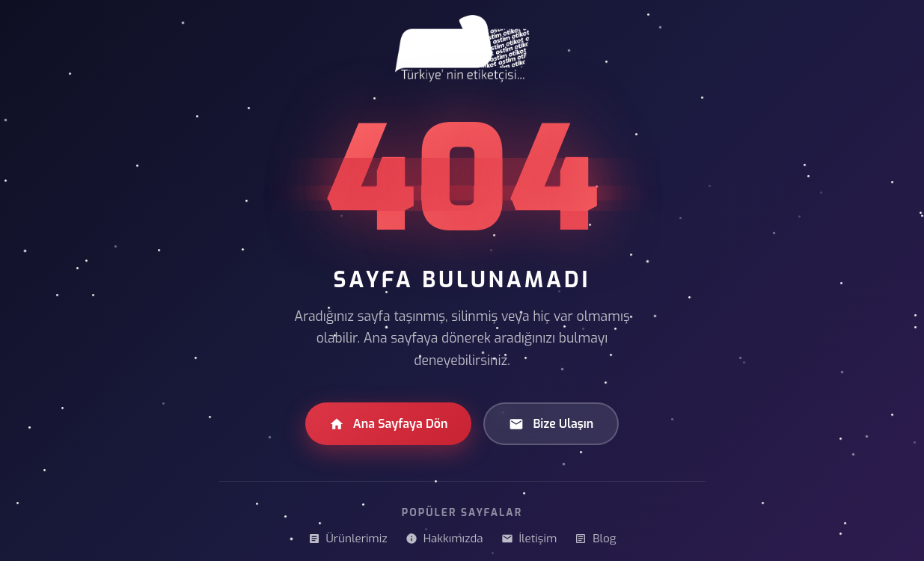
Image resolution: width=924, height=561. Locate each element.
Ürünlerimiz (348, 539)
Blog (595, 539)
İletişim (529, 539)
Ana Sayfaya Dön (389, 424)
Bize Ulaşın (551, 424)
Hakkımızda (444, 539)
